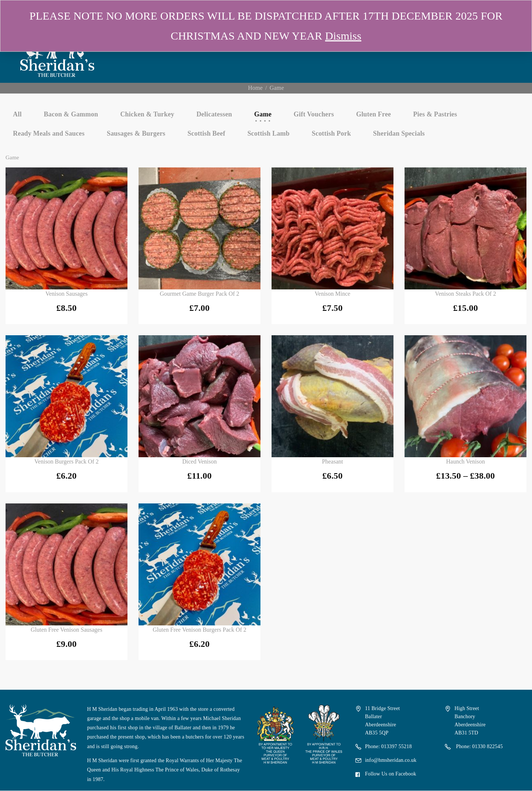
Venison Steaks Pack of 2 (465, 294)
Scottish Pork (331, 133)
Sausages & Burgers (136, 133)
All (17, 114)
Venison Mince (332, 294)
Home (255, 88)
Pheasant (333, 461)
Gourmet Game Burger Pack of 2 (199, 294)
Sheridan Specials (399, 133)
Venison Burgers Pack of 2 (66, 461)
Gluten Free (374, 114)
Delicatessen (214, 114)
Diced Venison (199, 461)
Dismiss (343, 36)
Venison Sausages (66, 294)
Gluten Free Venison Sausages (66, 630)
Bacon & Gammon (71, 114)
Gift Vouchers (314, 114)
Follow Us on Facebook (391, 774)
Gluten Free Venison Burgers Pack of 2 (199, 630)
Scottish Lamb (269, 133)
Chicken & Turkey (147, 114)
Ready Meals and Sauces (49, 133)
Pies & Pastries (435, 114)
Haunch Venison (465, 461)
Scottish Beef (207, 133)
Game (263, 114)
